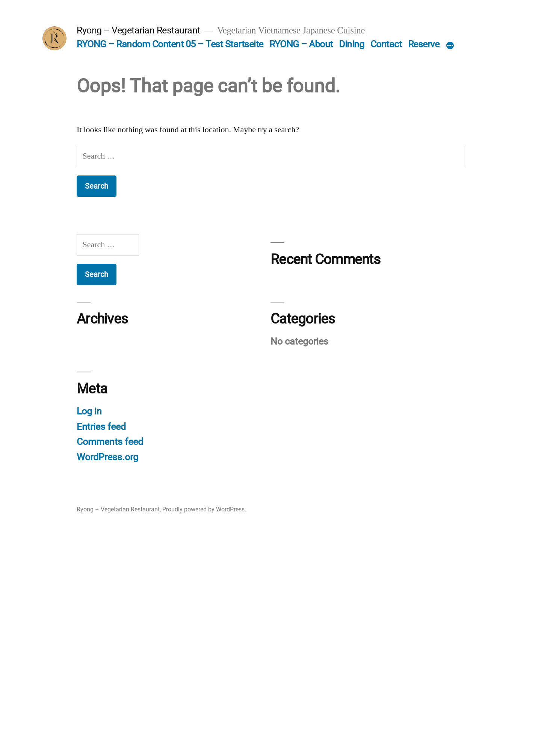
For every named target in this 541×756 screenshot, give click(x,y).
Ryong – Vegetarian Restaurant (138, 30)
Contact (386, 44)
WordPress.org (107, 457)
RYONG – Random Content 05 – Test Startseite (170, 44)
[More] (450, 46)
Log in (89, 411)
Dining (351, 44)
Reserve (424, 44)
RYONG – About (301, 44)
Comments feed (110, 442)
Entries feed (101, 427)
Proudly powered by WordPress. (204, 509)
